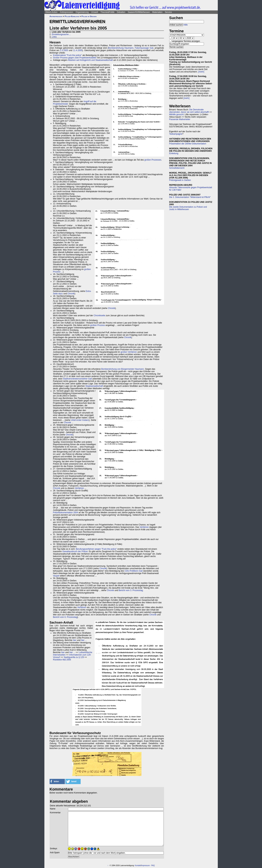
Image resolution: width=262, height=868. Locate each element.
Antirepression (66, 12)
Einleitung (174, 153)
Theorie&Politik (107, 12)
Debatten (121, 12)
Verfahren (79, 488)
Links (54, 37)
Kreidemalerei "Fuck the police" (68, 55)
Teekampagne (176, 134)
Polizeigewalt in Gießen (180, 180)
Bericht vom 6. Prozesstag (65, 617)
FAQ (153, 865)
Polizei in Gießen (89, 16)
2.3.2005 (64, 50)
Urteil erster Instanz (80, 420)
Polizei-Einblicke (72, 16)
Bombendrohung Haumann (121, 48)
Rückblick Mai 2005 (62, 660)
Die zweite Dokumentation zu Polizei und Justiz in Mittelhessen (188, 208)
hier (75, 640)
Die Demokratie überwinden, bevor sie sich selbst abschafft (189, 111)
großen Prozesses (153, 160)
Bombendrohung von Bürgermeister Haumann (123, 369)
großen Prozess (98, 325)
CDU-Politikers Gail (134, 571)
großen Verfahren (129, 352)
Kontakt (138, 865)
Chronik (71, 294)
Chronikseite (99, 316)
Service (168, 12)
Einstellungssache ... (61, 34)
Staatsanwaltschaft (94, 386)
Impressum (145, 865)
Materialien (157, 12)
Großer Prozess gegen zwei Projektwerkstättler (75, 58)
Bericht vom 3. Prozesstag (131, 590)
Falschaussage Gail (144, 48)
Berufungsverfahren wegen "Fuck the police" (96, 549)
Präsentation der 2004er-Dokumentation (188, 144)
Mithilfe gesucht (176, 114)
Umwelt (95, 12)
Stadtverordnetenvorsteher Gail (77, 379)
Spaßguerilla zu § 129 (74, 657)
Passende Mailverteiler (180, 119)
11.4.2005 (78, 50)
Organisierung (82, 12)
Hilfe (186, 25)
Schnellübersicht (177, 168)
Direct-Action (52, 12)
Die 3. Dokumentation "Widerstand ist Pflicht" (190, 197)
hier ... (84, 640)
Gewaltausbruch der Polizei (75, 551)
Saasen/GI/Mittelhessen (139, 12)
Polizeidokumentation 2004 (66, 513)
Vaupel (56, 576)
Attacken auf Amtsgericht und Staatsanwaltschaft (90, 60)
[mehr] (201, 72)
